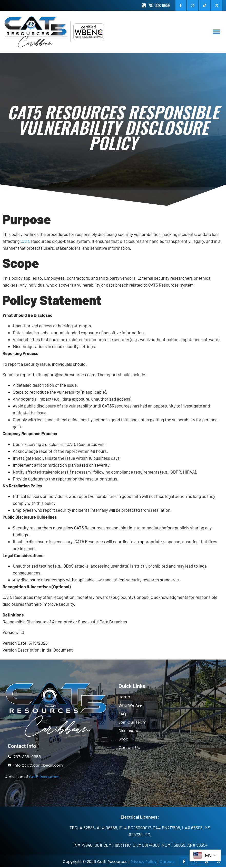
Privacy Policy (144, 862)
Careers (167, 862)
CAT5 (25, 242)
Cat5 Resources (44, 777)
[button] (216, 33)
